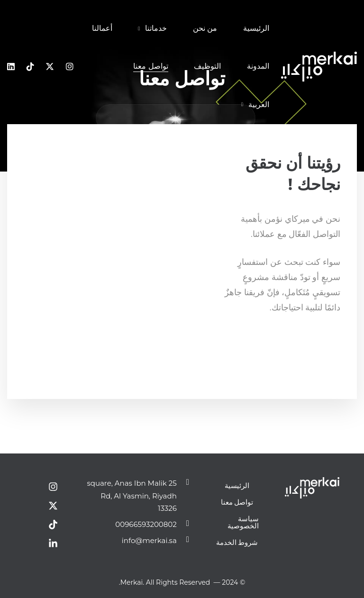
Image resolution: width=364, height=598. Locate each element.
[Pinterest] (302, 343)
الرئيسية (237, 485)
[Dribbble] (311, 343)
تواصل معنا (237, 502)
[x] (50, 67)
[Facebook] (340, 343)
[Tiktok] (30, 67)
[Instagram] (70, 67)
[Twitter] (331, 343)
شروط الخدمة (237, 542)
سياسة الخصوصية (243, 522)
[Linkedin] (11, 67)
